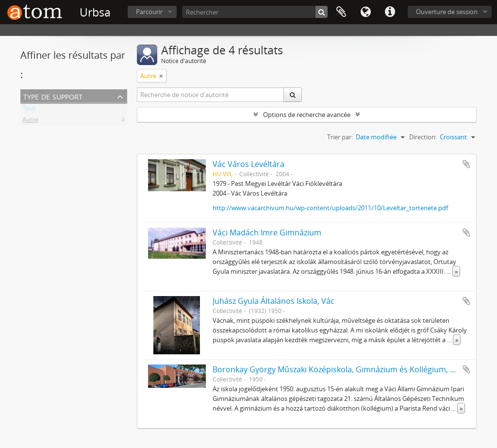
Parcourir (149, 12)
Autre (30, 121)
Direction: (423, 137)
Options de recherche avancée (307, 115)
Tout (29, 110)
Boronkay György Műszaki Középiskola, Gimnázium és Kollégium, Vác (338, 369)
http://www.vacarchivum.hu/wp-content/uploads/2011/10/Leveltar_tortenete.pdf (330, 208)
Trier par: (340, 137)
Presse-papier (341, 12)
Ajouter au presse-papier (466, 164)
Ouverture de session (447, 12)
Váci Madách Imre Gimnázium (267, 232)
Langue (365, 12)
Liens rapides (390, 12)
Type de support (53, 96)
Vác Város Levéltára (248, 164)
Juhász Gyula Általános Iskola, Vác (273, 301)
